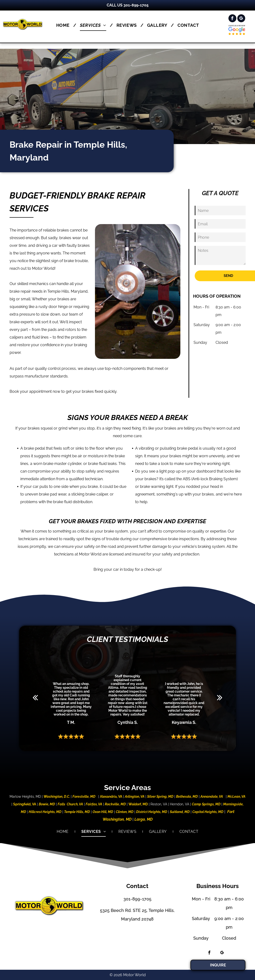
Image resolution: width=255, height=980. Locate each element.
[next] (220, 697)
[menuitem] (64, 25)
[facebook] (232, 19)
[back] (35, 697)
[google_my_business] (241, 19)
